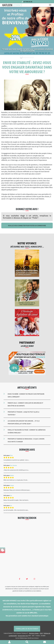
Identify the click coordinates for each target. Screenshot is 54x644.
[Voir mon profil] (9, 642)
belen (12, 475)
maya (12, 485)
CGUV (41, 633)
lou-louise (13, 465)
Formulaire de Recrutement (27, 629)
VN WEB (43, 636)
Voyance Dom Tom (23, 636)
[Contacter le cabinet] (45, 642)
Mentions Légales (34, 633)
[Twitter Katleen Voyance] (27, 579)
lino (11, 455)
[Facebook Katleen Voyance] (20, 579)
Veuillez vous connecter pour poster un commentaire (27, 225)
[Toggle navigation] (51, 5)
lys (11, 495)
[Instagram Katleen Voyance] (34, 579)
